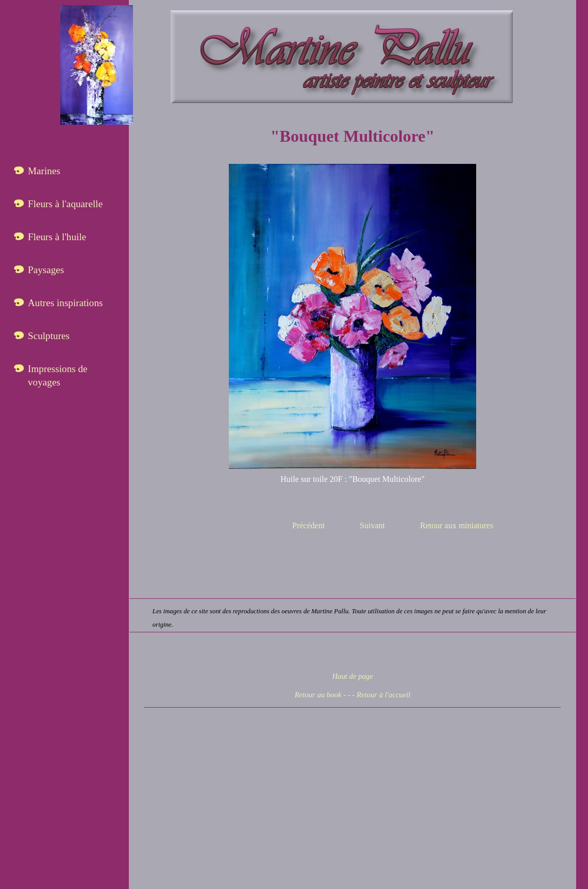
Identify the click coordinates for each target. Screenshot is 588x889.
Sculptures (49, 336)
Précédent (308, 525)
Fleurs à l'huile (57, 237)
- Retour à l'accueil (381, 695)
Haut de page (352, 676)
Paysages (46, 270)
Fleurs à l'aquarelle (65, 204)
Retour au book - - (323, 695)
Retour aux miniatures (457, 525)
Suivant (372, 525)
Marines (44, 171)
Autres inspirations (65, 303)
